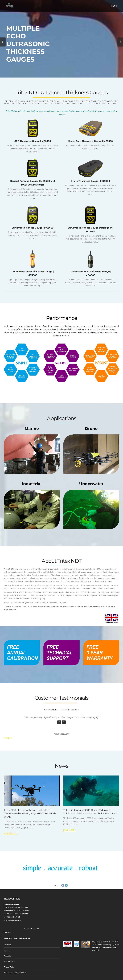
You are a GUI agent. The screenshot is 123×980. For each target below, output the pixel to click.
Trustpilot (8, 738)
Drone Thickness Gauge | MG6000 (90, 181)
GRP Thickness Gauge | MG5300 (33, 141)
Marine (32, 429)
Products (7, 945)
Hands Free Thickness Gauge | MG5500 (90, 141)
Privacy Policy (9, 967)
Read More (10, 833)
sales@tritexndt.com (13, 921)
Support (7, 950)
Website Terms (10, 961)
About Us (8, 956)
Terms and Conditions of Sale (15, 973)
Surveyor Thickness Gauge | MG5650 (33, 228)
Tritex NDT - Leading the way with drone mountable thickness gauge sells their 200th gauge (30, 813)
